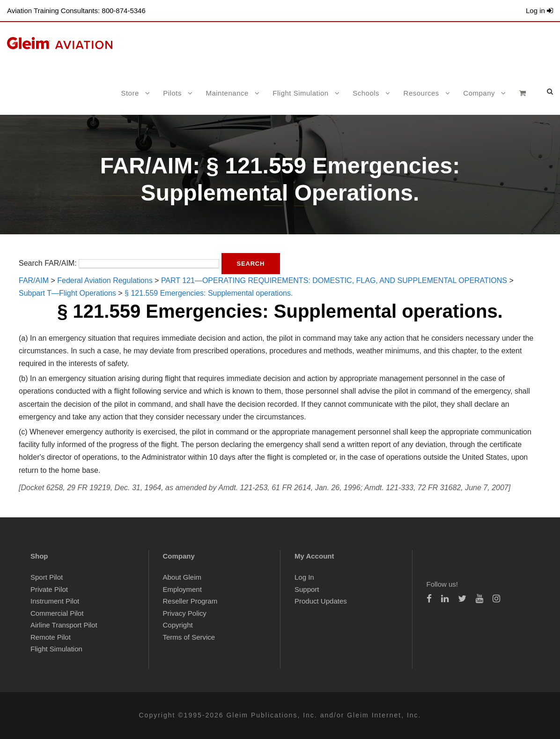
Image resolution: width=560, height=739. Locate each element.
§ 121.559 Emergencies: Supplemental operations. (209, 293)
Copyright (178, 625)
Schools (366, 93)
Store (130, 93)
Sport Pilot (47, 577)
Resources (421, 93)
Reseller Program (190, 601)
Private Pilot (49, 589)
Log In (304, 577)
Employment (182, 589)
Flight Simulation (300, 93)
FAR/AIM (34, 280)
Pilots (172, 93)
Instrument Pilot (55, 601)
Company (479, 93)
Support (307, 589)
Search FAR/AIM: (48, 263)
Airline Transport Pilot (64, 625)
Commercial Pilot (57, 613)
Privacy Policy (185, 613)
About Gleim (182, 577)
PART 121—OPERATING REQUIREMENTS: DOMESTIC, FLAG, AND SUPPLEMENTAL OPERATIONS (334, 280)
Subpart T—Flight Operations (67, 293)
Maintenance (227, 93)
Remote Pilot (51, 637)
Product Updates (321, 601)
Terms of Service (189, 637)
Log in (539, 11)
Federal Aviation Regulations (105, 280)
